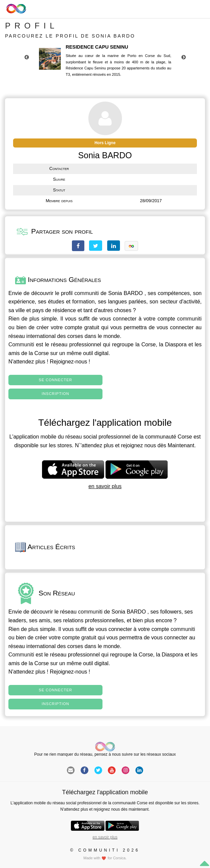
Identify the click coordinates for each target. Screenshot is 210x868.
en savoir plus (105, 486)
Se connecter (55, 380)
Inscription (55, 394)
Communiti (21, 344)
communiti (87, 293)
